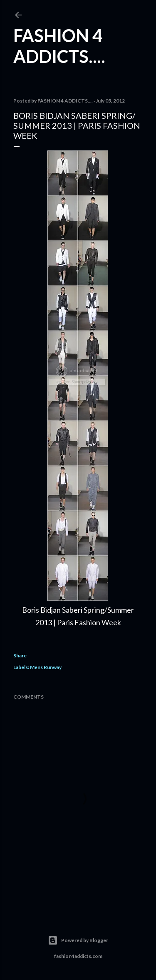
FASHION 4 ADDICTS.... (59, 46)
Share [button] (20, 655)
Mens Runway (46, 667)
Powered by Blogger (78, 940)
